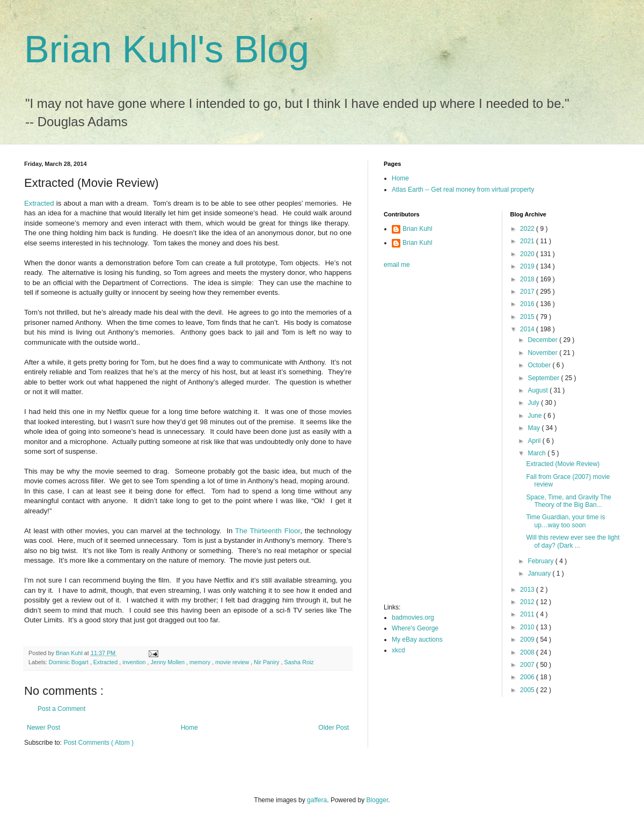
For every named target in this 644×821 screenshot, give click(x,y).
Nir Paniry (267, 662)
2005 (528, 690)
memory (201, 662)
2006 (528, 677)
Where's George (415, 628)
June (535, 416)
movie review (233, 662)
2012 (528, 602)
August (539, 390)
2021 (528, 241)
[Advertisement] (427, 439)
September (544, 378)
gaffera (317, 800)
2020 (528, 254)
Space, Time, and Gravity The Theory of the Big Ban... (569, 501)
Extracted (39, 203)
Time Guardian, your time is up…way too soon (565, 521)
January (540, 573)
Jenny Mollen (168, 662)
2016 (528, 304)
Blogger (378, 800)
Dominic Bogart (69, 662)
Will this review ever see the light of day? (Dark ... (573, 541)
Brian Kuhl (417, 229)
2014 (528, 329)
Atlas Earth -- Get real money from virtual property (463, 190)
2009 (528, 640)
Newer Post (43, 728)
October (540, 365)
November (543, 353)
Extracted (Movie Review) (563, 464)
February (541, 561)
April (535, 441)
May (535, 428)
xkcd (398, 650)
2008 (528, 652)
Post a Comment (61, 709)
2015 (528, 317)
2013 (528, 590)
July (534, 403)
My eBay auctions (417, 640)
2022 (528, 229)
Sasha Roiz (299, 662)
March (537, 453)
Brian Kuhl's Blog (167, 49)
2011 (528, 614)
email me (397, 265)
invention (135, 662)
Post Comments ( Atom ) (98, 743)
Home (189, 728)
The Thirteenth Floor (268, 531)
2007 (528, 665)
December (543, 340)
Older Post (334, 728)
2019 (528, 266)
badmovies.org (413, 617)
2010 (528, 627)
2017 (528, 292)
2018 (528, 279)
